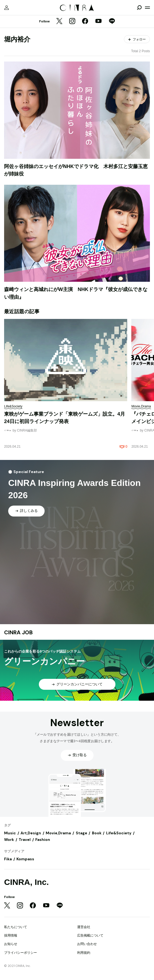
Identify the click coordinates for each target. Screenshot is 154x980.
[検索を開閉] (139, 8)
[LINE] (112, 22)
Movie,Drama (58, 833)
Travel (25, 840)
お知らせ (11, 944)
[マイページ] (7, 8)
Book (97, 833)
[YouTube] (98, 22)
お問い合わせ (87, 944)
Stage (82, 833)
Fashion (43, 840)
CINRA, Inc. (26, 882)
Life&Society (119, 833)
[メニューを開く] (147, 8)
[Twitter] (59, 22)
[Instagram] (72, 22)
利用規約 (84, 953)
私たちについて (16, 927)
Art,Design (31, 833)
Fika (8, 859)
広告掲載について (90, 935)
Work (9, 840)
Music (10, 833)
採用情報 (11, 935)
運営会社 (84, 927)
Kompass (25, 859)
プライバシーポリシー (21, 953)
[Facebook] (85, 22)
